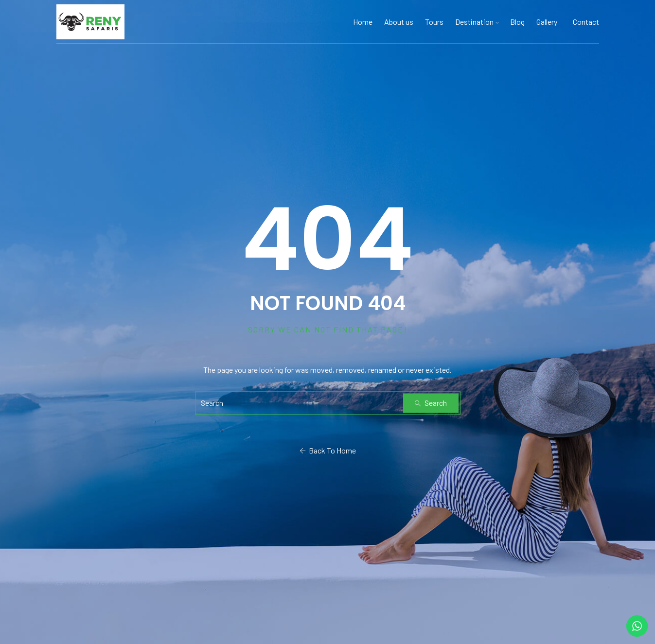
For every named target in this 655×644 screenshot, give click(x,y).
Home (363, 22)
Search (431, 403)
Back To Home (328, 450)
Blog (517, 22)
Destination (477, 22)
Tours (434, 22)
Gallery (547, 22)
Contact (586, 22)
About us (399, 22)
